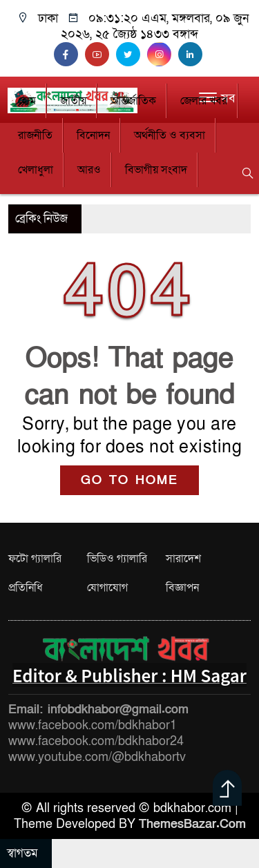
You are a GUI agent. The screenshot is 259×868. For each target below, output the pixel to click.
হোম (27, 101)
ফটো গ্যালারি (35, 559)
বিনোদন (93, 135)
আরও (89, 170)
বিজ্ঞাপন (182, 588)
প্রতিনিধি (26, 588)
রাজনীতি (35, 135)
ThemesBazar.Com (192, 824)
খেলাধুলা (36, 170)
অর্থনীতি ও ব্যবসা (170, 135)
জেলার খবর (204, 101)
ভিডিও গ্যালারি (117, 559)
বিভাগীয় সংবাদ (156, 170)
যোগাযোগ (107, 588)
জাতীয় (73, 101)
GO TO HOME (129, 480)
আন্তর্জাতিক (133, 101)
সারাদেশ (183, 559)
